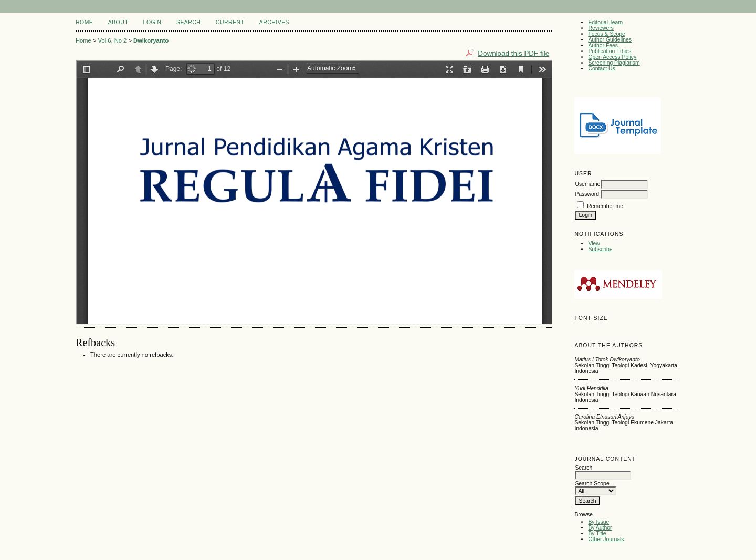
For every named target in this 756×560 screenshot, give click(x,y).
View (594, 243)
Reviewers (601, 28)
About (118, 22)
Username (587, 184)
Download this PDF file (513, 53)
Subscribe (600, 249)
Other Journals (606, 539)
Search (188, 22)
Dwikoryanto (151, 40)
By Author (600, 528)
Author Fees (603, 45)
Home (84, 22)
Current (230, 22)
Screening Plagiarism (614, 63)
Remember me (605, 206)
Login (153, 22)
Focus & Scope (606, 34)
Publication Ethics (610, 51)
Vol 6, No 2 (113, 40)
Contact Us (601, 69)
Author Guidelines (610, 40)
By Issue (598, 522)
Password (587, 194)
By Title (597, 533)
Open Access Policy (612, 57)
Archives (274, 22)
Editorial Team (605, 22)
